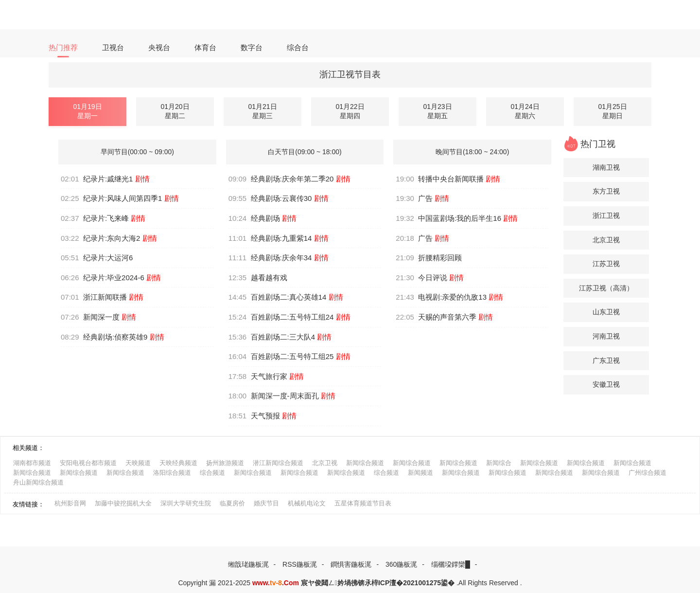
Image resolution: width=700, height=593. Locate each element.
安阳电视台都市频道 (88, 463)
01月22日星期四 (350, 111)
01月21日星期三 (262, 111)
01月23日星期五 (437, 111)
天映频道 (138, 463)
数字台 (252, 47)
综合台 (298, 47)
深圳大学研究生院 (186, 503)
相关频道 (25, 448)
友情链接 (25, 504)
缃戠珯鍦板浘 (248, 564)
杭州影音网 (70, 503)
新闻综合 (499, 463)
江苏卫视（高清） (606, 288)
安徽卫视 (606, 384)
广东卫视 (606, 360)
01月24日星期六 (525, 111)
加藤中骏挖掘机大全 (123, 503)
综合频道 (212, 473)
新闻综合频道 (365, 463)
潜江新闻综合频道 (278, 463)
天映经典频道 (178, 463)
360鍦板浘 (401, 564)
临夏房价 (232, 503)
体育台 (205, 47)
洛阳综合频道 (172, 473)
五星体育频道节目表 (363, 503)
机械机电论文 (307, 503)
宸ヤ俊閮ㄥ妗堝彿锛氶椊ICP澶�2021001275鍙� (378, 583)
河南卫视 (606, 336)
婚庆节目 (266, 503)
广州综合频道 (647, 473)
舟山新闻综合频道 (38, 482)
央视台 (159, 47)
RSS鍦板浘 (300, 564)
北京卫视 (606, 240)
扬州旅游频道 (225, 463)
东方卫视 (606, 191)
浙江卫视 (606, 216)
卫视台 (113, 47)
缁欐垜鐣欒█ (451, 564)
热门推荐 (63, 47)
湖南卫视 (606, 167)
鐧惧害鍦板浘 (351, 564)
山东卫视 (606, 312)
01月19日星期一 (87, 111)
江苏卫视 (606, 264)
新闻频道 (420, 473)
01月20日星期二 (175, 111)
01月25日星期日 (612, 111)
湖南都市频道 (32, 463)
